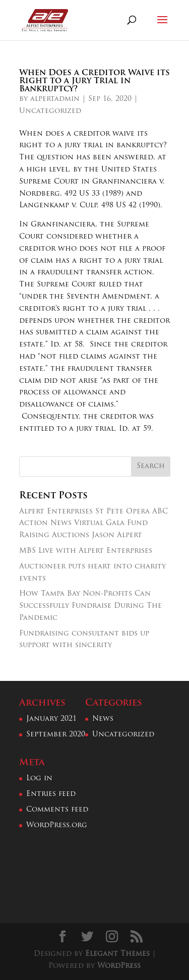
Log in (39, 779)
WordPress (119, 966)
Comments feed (57, 810)
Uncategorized (50, 111)
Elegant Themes (117, 954)
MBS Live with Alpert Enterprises (86, 551)
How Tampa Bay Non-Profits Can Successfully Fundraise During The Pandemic (90, 606)
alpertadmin (55, 99)
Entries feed (51, 794)
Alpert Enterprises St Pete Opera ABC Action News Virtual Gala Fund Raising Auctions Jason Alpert (93, 524)
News (103, 719)
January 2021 (51, 719)
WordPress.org (57, 825)
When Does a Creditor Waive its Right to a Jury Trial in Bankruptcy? (94, 81)
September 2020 (56, 735)
